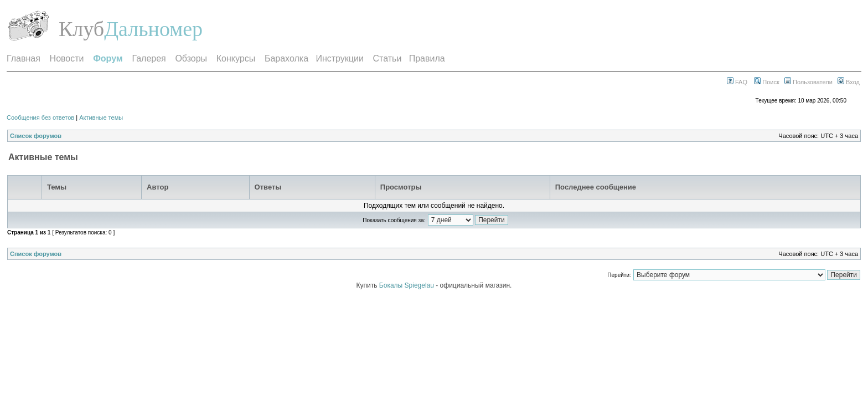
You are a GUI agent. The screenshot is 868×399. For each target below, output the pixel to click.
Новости (67, 58)
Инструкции (339, 58)
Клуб (81, 29)
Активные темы (101, 117)
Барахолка (286, 58)
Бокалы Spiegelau (407, 285)
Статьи (387, 58)
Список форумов (36, 136)
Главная (24, 58)
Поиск (767, 82)
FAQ (737, 82)
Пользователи (808, 82)
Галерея (149, 58)
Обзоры (191, 58)
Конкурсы (236, 58)
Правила (427, 58)
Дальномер (153, 29)
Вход (849, 82)
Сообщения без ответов (40, 117)
